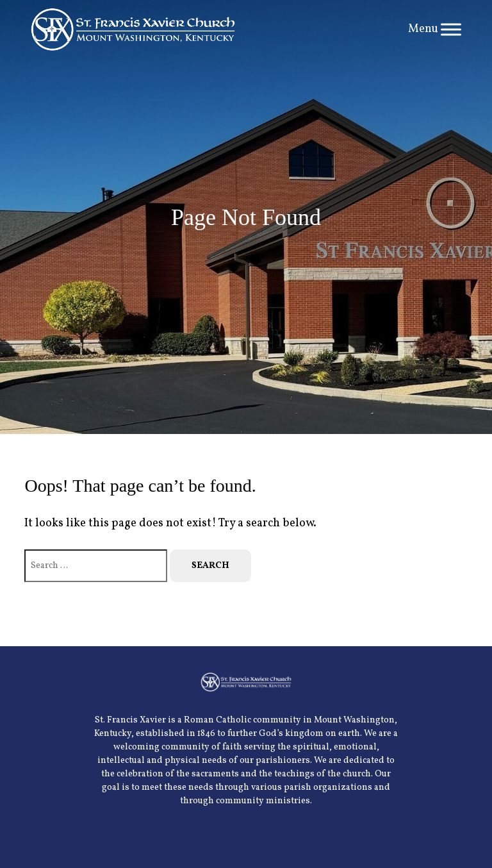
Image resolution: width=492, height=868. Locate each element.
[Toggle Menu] (451, 29)
